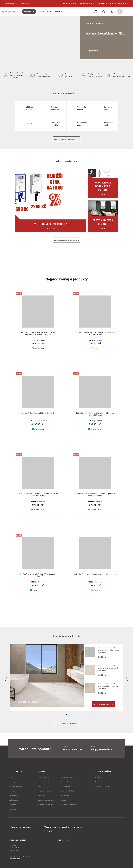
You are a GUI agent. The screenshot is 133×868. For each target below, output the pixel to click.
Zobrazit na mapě (15, 859)
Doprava (12, 791)
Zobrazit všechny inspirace (67, 723)
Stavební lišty (65, 796)
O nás (11, 777)
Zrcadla (63, 800)
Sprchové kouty (66, 782)
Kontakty (12, 782)
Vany (40, 786)
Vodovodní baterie (44, 782)
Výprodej (98, 777)
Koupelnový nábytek (44, 791)
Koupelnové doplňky (67, 791)
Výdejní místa (14, 796)
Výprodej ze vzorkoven (102, 786)
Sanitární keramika (67, 777)
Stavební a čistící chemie (46, 800)
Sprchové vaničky (67, 786)
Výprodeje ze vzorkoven (69, 805)
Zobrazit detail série (103, 704)
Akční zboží (99, 782)
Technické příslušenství (45, 805)
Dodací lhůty (13, 809)
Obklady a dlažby (43, 777)
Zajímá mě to (94, 51)
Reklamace (13, 805)
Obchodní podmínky (16, 786)
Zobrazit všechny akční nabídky (66, 240)
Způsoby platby (14, 800)
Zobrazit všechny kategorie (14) (67, 139)
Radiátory (41, 796)
